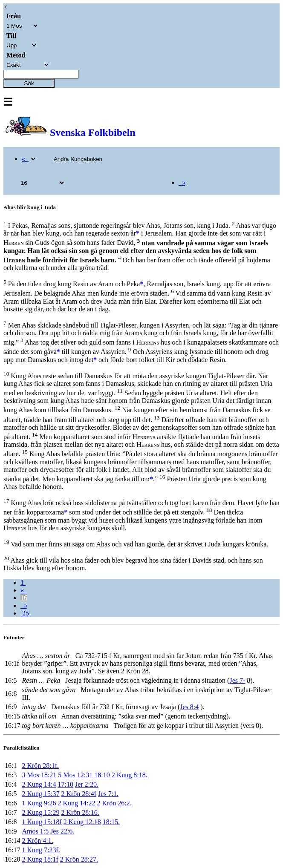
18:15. (111, 822)
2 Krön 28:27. (79, 859)
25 (25, 613)
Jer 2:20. (87, 784)
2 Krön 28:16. (80, 812)
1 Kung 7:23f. (41, 850)
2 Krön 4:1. (37, 841)
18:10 (102, 775)
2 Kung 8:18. (130, 775)
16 (24, 598)
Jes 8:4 (189, 707)
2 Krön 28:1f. (40, 766)
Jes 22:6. (62, 831)
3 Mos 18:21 (39, 775)
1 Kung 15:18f (42, 822)
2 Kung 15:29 (40, 812)
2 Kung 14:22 (76, 803)
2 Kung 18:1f (40, 859)
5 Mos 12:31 (75, 775)
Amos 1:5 (35, 831)
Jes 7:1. (108, 794)
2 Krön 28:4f (79, 794)
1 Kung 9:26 (39, 803)
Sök (29, 83)
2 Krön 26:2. (114, 803)
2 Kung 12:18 (82, 822)
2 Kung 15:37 (40, 794)
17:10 (65, 784)
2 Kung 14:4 (39, 784)
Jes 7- (237, 680)
